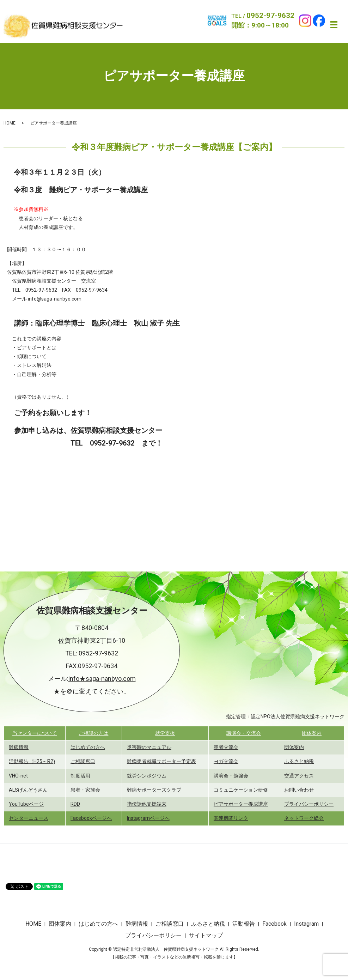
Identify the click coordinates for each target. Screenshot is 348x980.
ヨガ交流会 (226, 761)
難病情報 (19, 747)
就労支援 (165, 733)
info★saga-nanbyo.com (102, 679)
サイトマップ (206, 935)
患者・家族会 (85, 790)
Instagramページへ (148, 818)
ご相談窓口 (83, 761)
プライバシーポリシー (309, 804)
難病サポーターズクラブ (154, 790)
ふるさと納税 (299, 761)
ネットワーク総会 (304, 818)
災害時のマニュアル (149, 747)
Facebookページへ (91, 818)
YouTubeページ (26, 804)
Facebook (274, 924)
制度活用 (80, 776)
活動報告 (244, 924)
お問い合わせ (299, 790)
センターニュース (29, 818)
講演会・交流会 (244, 733)
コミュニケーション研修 (241, 790)
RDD (75, 804)
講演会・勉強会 (231, 776)
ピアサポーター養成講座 (241, 804)
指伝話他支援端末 (147, 804)
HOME (10, 123)
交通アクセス (299, 776)
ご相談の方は (93, 733)
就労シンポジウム (147, 776)
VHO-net (18, 776)
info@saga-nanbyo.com (55, 299)
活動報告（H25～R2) (32, 761)
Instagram (306, 924)
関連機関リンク (231, 818)
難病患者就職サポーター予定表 (161, 761)
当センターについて (35, 733)
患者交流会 (226, 747)
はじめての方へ (88, 747)
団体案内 (312, 733)
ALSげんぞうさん (28, 790)
